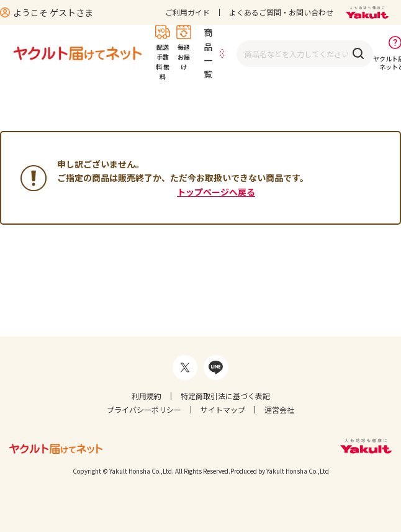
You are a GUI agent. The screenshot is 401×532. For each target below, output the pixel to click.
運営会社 (279, 409)
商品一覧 (208, 53)
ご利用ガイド (187, 12)
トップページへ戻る (216, 192)
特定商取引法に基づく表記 (225, 396)
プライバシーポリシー (144, 409)
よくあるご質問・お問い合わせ (281, 12)
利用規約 (146, 396)
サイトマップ (223, 409)
